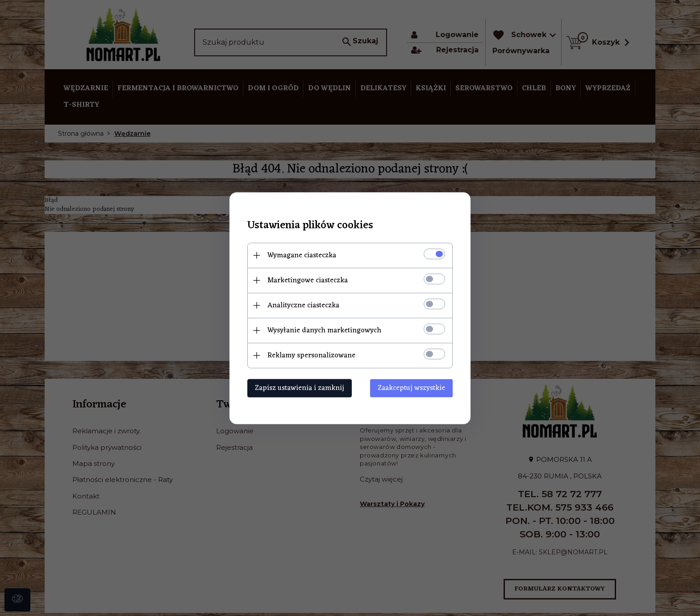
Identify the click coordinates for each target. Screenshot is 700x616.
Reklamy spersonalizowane (311, 355)
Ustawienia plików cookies (310, 225)
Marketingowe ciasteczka (308, 280)
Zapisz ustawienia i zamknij (300, 388)
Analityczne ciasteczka (303, 305)
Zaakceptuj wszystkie (411, 388)
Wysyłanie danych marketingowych (324, 330)
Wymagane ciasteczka (302, 255)
